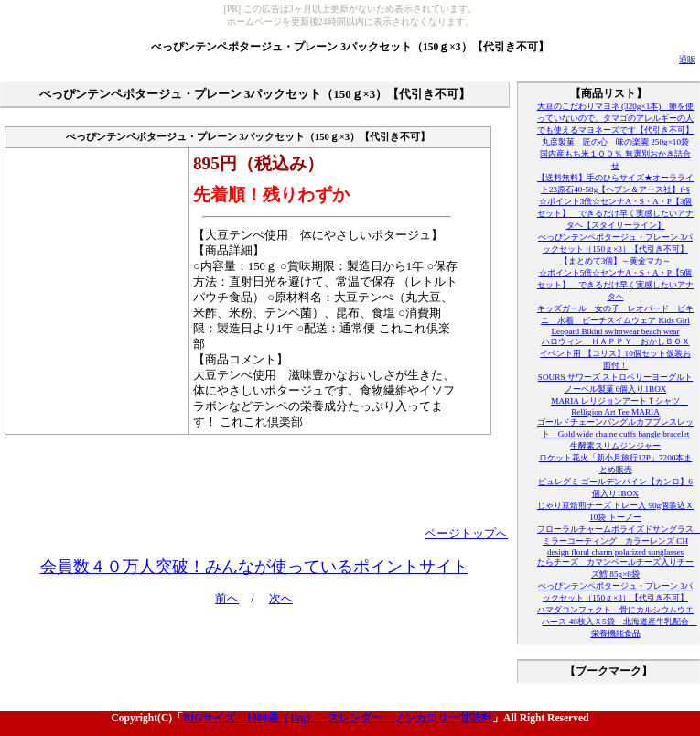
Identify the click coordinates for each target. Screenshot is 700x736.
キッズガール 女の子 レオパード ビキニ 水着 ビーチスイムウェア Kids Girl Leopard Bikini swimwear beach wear (615, 320)
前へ (227, 599)
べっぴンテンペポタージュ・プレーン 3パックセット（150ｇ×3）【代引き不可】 (350, 47)
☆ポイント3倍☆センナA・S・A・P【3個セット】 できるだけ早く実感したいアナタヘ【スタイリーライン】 (615, 213)
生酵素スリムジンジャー (615, 446)
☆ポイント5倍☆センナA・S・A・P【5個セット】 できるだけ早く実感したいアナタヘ (615, 285)
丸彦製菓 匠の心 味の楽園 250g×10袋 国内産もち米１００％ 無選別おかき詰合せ (619, 154)
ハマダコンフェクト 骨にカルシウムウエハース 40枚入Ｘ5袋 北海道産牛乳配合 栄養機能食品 (617, 622)
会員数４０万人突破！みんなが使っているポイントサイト (254, 567)
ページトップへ (466, 534)
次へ (281, 599)
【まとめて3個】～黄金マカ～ (616, 261)
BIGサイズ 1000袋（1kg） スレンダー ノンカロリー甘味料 (338, 718)
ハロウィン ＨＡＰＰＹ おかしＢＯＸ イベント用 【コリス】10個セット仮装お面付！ (615, 353)
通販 (687, 60)
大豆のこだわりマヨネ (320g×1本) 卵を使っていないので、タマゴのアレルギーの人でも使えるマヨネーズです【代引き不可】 (616, 118)
